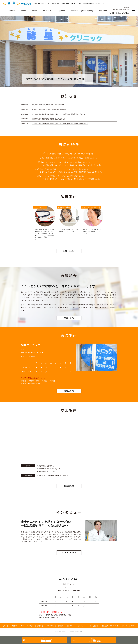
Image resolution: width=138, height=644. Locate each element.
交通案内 (62, 11)
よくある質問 (103, 11)
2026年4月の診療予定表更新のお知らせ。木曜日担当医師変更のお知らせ (59, 114)
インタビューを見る (69, 553)
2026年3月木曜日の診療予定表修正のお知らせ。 (50, 119)
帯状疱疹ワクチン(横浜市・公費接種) (82, 11)
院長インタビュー (48, 11)
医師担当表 (50, 626)
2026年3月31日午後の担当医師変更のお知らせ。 (50, 109)
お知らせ (5, 626)
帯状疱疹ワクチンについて (110, 626)
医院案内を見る (69, 391)
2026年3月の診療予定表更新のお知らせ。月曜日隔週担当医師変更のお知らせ (60, 124)
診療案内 (34, 11)
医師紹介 (23, 11)
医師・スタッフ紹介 (27, 626)
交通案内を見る (69, 486)
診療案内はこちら (69, 251)
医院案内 (12, 11)
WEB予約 (46, 639)
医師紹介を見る (69, 318)
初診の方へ (70, 626)
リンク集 (125, 626)
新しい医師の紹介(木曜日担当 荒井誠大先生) (49, 105)
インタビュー (82, 626)
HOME (133, 626)
